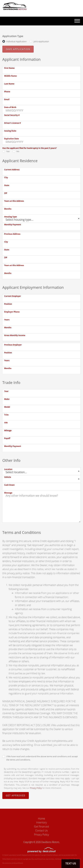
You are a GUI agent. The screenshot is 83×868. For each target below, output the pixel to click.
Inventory (41, 822)
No (18, 151)
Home (41, 819)
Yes (8, 151)
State (7, 185)
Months (8, 209)
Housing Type (10, 217)
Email (7, 99)
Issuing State (10, 131)
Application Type (13, 36)
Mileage (8, 430)
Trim (6, 415)
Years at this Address (14, 201)
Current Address (12, 170)
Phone (7, 92)
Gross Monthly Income (15, 335)
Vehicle (8, 477)
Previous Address (12, 234)
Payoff (7, 438)
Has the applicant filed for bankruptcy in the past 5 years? (29, 148)
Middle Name (10, 76)
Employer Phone (12, 312)
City (6, 177)
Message (8, 493)
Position (8, 304)
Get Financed (42, 827)
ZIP (6, 193)
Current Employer (13, 296)
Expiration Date (12, 139)
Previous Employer (13, 345)
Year (6, 391)
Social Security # (12, 115)
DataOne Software (52, 855)
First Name (9, 68)
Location (8, 469)
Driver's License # (12, 123)
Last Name (9, 84)
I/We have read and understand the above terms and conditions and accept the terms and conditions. (42, 758)
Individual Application (16, 41)
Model (7, 407)
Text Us (71, 864)
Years (7, 320)
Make (7, 399)
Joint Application (41, 41)
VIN (6, 423)
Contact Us (42, 830)
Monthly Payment (13, 225)
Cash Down (9, 485)
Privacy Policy (36, 788)
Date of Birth (10, 107)
